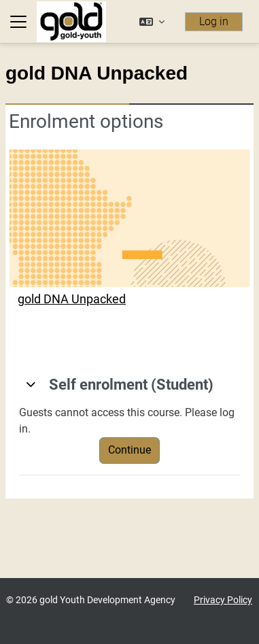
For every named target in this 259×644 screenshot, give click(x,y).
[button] (152, 22)
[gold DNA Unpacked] (129, 218)
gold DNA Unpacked (72, 299)
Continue (129, 450)
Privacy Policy (223, 600)
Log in (214, 21)
